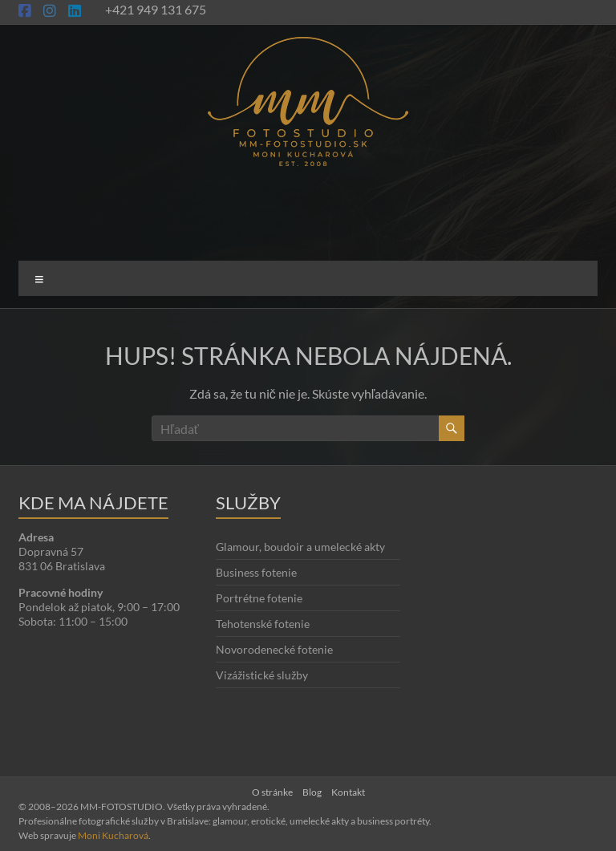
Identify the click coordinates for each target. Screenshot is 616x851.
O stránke (272, 792)
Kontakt (348, 792)
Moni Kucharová (113, 835)
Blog (312, 792)
